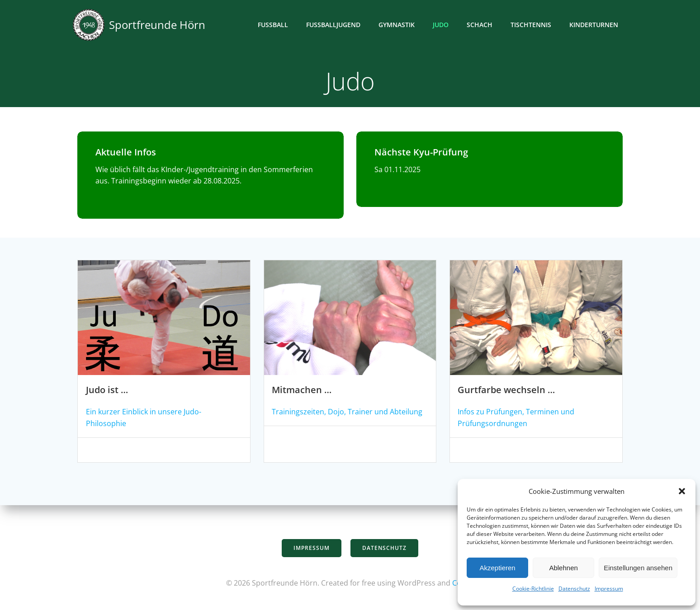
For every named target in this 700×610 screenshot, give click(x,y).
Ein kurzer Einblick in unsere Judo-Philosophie (163, 414)
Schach (481, 25)
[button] (682, 491)
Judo (442, 25)
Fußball (274, 25)
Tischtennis (532, 25)
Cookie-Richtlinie (533, 589)
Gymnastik (398, 25)
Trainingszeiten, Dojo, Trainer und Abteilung (347, 414)
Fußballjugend (335, 25)
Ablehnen (563, 568)
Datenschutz (574, 589)
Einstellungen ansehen (638, 568)
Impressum (609, 589)
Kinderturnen (595, 25)
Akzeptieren (497, 568)
